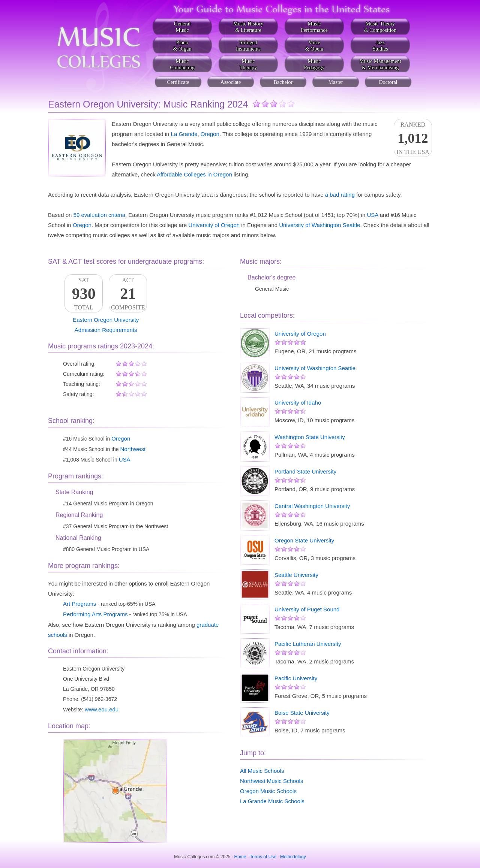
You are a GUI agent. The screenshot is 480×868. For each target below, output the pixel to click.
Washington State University (310, 437)
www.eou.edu (102, 709)
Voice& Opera (314, 46)
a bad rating (340, 195)
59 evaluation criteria (99, 215)
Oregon (210, 134)
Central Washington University (312, 506)
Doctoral (388, 82)
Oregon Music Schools (268, 791)
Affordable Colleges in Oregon (194, 174)
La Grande (184, 134)
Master (336, 82)
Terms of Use (263, 857)
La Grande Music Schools (272, 801)
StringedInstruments (248, 46)
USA (372, 215)
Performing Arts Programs (95, 614)
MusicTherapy (248, 64)
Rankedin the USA (413, 138)
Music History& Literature (248, 27)
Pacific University (296, 678)
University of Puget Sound (307, 609)
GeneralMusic (182, 27)
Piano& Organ (182, 46)
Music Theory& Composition (380, 27)
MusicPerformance (314, 27)
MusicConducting (182, 64)
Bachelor (283, 82)
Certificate (178, 82)
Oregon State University (304, 540)
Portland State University (305, 471)
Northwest (133, 449)
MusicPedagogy (314, 64)
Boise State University (302, 713)
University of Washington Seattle (319, 225)
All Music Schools (262, 771)
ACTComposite (128, 294)
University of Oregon (214, 225)
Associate (231, 82)
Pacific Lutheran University (308, 644)
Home (240, 857)
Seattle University (296, 575)
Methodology (293, 857)
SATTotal (84, 294)
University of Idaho (298, 403)
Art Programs (79, 604)
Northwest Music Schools (271, 781)
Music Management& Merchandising (380, 64)
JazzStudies (380, 46)
